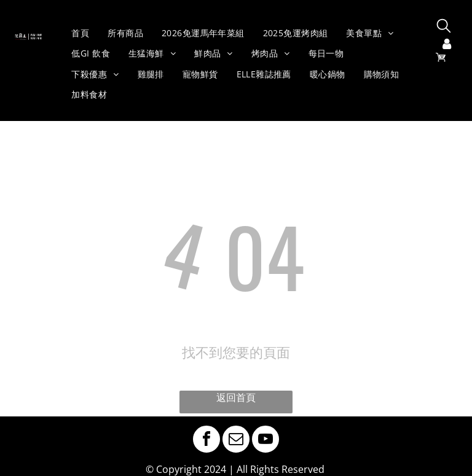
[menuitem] (80, 33)
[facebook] (206, 441)
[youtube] (265, 441)
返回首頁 (236, 398)
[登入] (447, 45)
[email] (236, 441)
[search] (444, 27)
